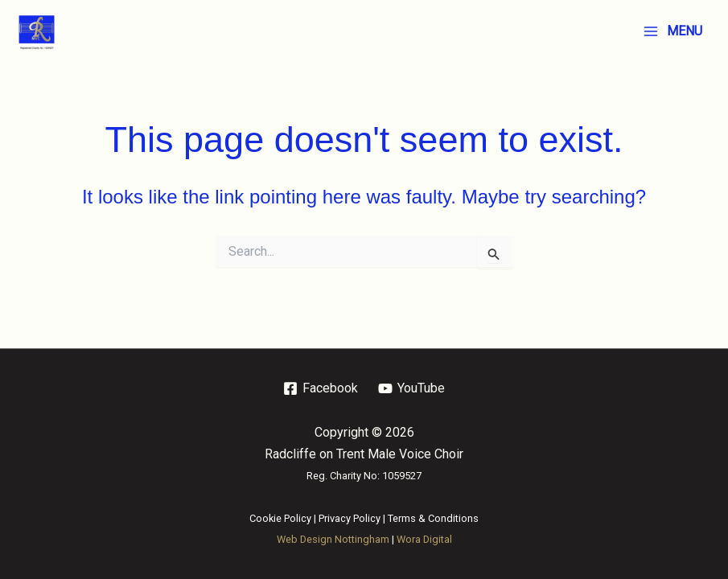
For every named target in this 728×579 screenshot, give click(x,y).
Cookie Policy (280, 518)
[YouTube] (412, 388)
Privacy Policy (350, 518)
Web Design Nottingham (333, 539)
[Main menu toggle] (672, 31)
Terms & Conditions (433, 518)
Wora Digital (424, 539)
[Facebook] (321, 388)
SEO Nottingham (422, 561)
